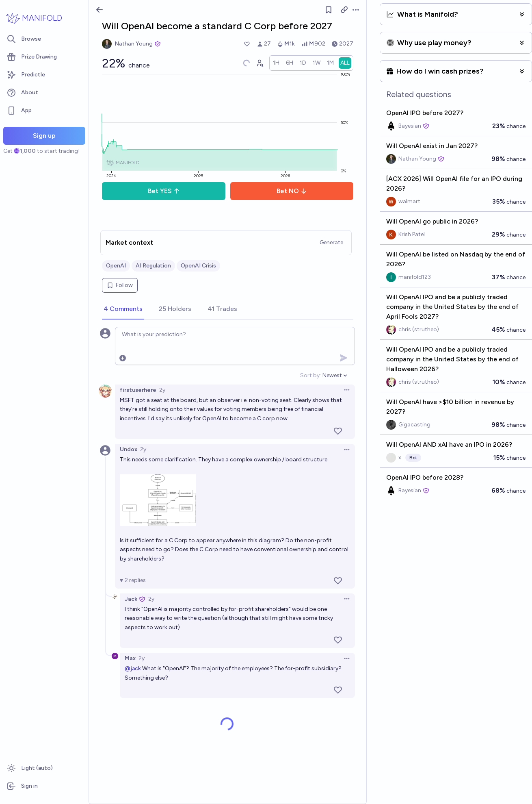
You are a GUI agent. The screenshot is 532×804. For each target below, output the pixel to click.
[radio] (276, 63)
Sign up (44, 136)
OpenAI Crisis (198, 266)
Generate (331, 242)
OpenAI (116, 266)
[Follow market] (329, 10)
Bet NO (292, 191)
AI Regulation (153, 266)
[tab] (123, 309)
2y (162, 390)
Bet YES (164, 191)
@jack (133, 668)
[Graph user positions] (260, 63)
